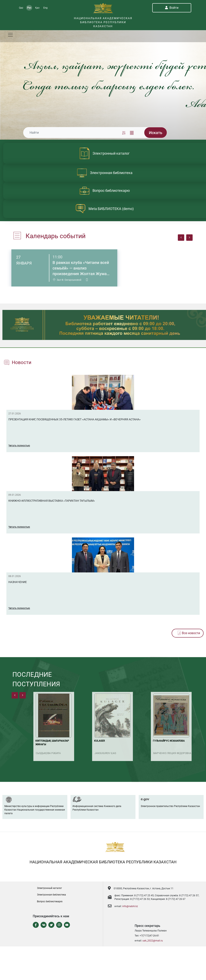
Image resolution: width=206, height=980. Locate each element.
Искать (156, 133)
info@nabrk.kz (130, 906)
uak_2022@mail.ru (153, 941)
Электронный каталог (49, 888)
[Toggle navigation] (10, 35)
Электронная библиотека (51, 895)
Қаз (37, 8)
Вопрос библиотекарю (50, 901)
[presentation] (181, 238)
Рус (29, 8)
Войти (172, 8)
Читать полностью (19, 446)
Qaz (21, 8)
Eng (45, 8)
